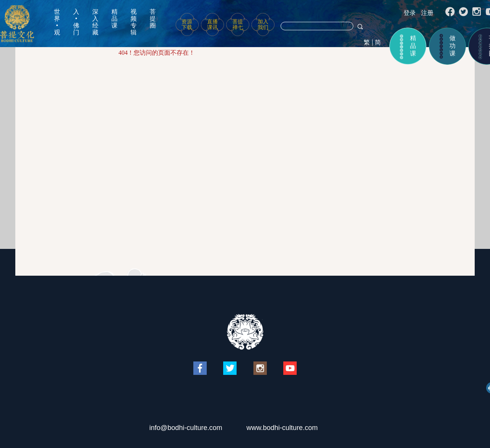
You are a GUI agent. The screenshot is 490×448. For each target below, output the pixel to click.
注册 (427, 13)
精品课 (114, 19)
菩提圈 (153, 19)
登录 (410, 13)
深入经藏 (95, 22)
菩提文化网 (17, 24)
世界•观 (57, 22)
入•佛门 (76, 22)
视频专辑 (134, 22)
